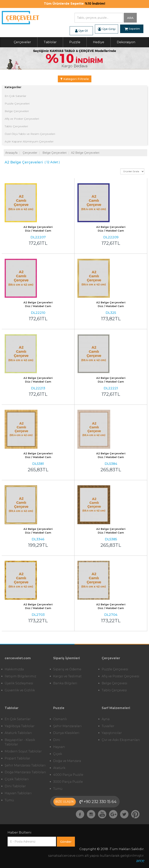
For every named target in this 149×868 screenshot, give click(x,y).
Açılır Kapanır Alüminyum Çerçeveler (29, 141)
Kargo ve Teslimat (67, 676)
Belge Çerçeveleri (17, 111)
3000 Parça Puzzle (68, 782)
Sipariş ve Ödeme (67, 669)
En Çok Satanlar (15, 96)
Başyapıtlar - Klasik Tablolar (20, 742)
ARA (130, 18)
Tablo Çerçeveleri (16, 126)
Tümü (9, 800)
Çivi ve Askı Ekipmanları (121, 740)
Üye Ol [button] (81, 31)
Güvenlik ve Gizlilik (20, 690)
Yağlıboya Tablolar (20, 726)
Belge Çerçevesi (114, 683)
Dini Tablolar (15, 786)
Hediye (99, 42)
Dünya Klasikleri (66, 733)
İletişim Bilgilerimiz (20, 676)
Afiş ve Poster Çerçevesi (120, 676)
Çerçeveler (22, 42)
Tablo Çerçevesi (114, 690)
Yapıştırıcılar (112, 733)
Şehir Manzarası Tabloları (25, 765)
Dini (57, 740)
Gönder (66, 842)
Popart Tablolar (17, 758)
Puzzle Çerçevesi (115, 669)
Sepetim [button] (132, 29)
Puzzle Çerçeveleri (17, 104)
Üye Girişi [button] (107, 29)
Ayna (106, 719)
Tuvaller (108, 726)
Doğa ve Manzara (67, 761)
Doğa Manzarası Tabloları (25, 772)
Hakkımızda (14, 669)
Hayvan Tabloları (18, 793)
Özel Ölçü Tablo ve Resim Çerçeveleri (30, 134)
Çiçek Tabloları (17, 779)
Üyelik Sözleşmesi (19, 683)
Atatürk (59, 768)
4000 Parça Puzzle (68, 775)
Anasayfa (11, 153)
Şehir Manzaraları (67, 726)
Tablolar (50, 42)
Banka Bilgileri (65, 683)
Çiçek (58, 754)
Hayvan (59, 747)
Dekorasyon (126, 42)
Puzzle (75, 42)
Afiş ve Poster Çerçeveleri (22, 119)
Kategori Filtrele (75, 79)
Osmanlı (60, 719)
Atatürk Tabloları (18, 733)
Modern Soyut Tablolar (23, 751)
